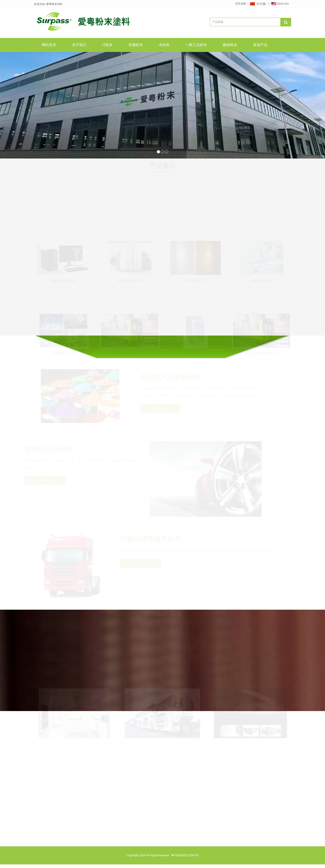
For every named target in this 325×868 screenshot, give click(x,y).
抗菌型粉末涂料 (262, 279)
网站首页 (49, 45)
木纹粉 (164, 45)
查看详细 (160, 412)
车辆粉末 (136, 45)
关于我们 (79, 45)
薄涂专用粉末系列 (130, 279)
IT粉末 (107, 45)
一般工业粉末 (196, 45)
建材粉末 (230, 45)
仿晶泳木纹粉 (195, 279)
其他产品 (260, 45)
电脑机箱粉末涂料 (63, 279)
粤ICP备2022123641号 (184, 859)
